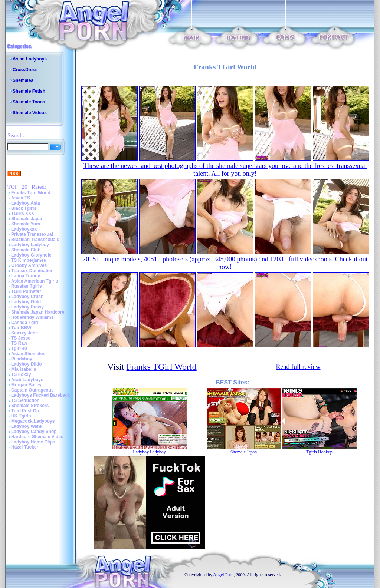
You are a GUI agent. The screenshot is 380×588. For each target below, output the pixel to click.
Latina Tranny (26, 276)
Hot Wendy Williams (32, 317)
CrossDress (25, 70)
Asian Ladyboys (30, 59)
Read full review (298, 367)
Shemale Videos (30, 113)
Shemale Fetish (29, 91)
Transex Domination (32, 271)
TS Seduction (25, 400)
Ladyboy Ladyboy (30, 245)
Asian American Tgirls (35, 281)
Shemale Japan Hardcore (38, 312)
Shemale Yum (26, 224)
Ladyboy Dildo (27, 364)
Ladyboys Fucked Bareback (41, 395)
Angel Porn (223, 575)
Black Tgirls (24, 208)
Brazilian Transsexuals (35, 240)
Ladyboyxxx (24, 229)
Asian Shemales (28, 354)
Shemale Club (26, 250)
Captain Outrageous (32, 390)
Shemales (23, 80)
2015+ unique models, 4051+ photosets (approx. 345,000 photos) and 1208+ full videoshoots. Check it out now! (225, 263)
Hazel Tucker (25, 447)
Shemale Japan (27, 219)
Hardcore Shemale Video (37, 437)
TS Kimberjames (29, 260)
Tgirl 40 (19, 348)
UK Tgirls (21, 416)
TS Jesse (21, 338)
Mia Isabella (24, 369)
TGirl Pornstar (26, 291)
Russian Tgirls (27, 286)
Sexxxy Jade (24, 333)
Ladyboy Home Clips (33, 442)
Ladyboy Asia (26, 203)
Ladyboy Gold (26, 302)
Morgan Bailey (26, 385)
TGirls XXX (23, 214)
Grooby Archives (29, 265)
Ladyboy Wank (27, 426)
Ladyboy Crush (27, 297)
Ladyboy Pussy (27, 307)
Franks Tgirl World (31, 193)
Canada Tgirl (25, 323)
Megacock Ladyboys (33, 421)
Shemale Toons (29, 102)
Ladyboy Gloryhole (31, 255)
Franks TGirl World (162, 367)
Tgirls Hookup (319, 452)
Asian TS (21, 198)
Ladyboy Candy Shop (34, 432)
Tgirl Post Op (25, 411)
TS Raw (19, 343)
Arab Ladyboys (27, 380)
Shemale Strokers (30, 406)
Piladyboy (22, 359)
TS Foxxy (21, 374)
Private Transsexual (32, 234)
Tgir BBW (21, 328)
